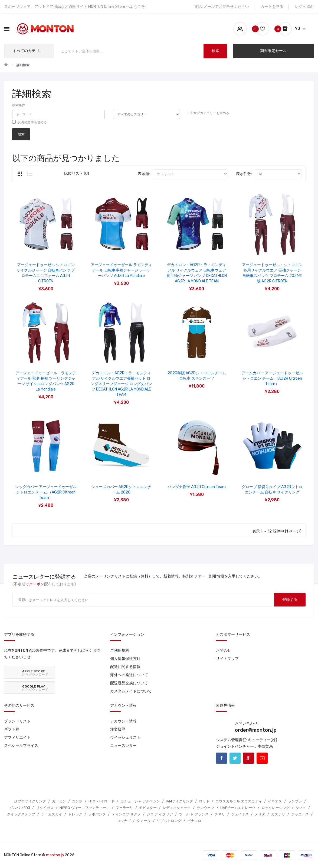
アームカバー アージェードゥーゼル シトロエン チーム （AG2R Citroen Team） (272, 378)
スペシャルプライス (21, 746)
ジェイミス (240, 814)
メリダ (260, 814)
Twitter (235, 758)
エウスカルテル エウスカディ (239, 801)
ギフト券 (12, 729)
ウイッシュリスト (125, 738)
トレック (75, 814)
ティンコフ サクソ (126, 814)
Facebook (222, 758)
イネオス (275, 801)
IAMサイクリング (179, 801)
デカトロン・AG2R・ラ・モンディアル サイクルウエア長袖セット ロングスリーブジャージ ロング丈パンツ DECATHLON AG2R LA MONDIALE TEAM (121, 384)
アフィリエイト (17, 738)
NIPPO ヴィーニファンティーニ (85, 808)
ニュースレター (123, 746)
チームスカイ (52, 814)
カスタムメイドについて (131, 691)
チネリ (220, 814)
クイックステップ (21, 814)
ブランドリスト (17, 721)
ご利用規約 (120, 651)
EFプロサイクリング (30, 801)
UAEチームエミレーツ (238, 808)
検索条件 (19, 105)
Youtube (262, 758)
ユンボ (77, 801)
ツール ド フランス (194, 814)
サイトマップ (227, 659)
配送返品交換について (129, 683)
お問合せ (224, 651)
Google (249, 758)
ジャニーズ (300, 814)
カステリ (278, 814)
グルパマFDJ (20, 808)
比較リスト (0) (77, 174)
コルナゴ (124, 821)
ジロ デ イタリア (160, 814)
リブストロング (169, 821)
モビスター (148, 808)
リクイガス (45, 808)
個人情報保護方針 (125, 659)
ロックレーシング (276, 808)
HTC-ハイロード (101, 801)
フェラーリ (124, 808)
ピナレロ (194, 821)
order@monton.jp (256, 730)
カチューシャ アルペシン (140, 801)
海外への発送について (129, 675)
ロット (204, 801)
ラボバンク (97, 814)
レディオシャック (177, 808)
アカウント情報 (123, 721)
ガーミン (59, 801)
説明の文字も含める (29, 122)
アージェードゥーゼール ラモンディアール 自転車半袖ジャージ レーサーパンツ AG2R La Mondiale (121, 270)
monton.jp (55, 855)
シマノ (301, 808)
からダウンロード (35, 673)
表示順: (144, 174)
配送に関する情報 (125, 667)
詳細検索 (23, 65)
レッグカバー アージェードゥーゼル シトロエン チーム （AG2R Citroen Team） (46, 492)
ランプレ (295, 801)
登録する (290, 600)
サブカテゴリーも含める (209, 113)
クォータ (144, 821)
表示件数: (244, 174)
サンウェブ (206, 808)
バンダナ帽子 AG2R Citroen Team (197, 487)
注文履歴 (118, 729)
